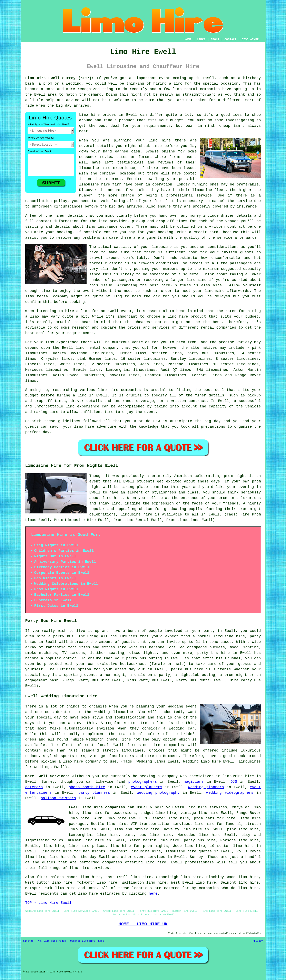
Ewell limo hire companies (97, 807)
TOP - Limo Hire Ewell (48, 903)
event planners (147, 787)
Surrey (196, 857)
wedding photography (158, 793)
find (41, 877)
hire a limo (77, 311)
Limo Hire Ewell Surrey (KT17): (60, 78)
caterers (34, 787)
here (153, 894)
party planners (94, 793)
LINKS (201, 40)
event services (150, 857)
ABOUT (215, 40)
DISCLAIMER (250, 40)
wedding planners (206, 787)
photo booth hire (87, 787)
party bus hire (200, 840)
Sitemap (28, 941)
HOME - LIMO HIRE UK (143, 924)
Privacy (258, 941)
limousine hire (95, 168)
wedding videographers (230, 793)
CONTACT (230, 40)
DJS (234, 782)
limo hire (84, 427)
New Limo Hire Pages (52, 941)
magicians (194, 782)
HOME (188, 40)
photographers (142, 782)
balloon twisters (58, 798)
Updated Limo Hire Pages (87, 941)
